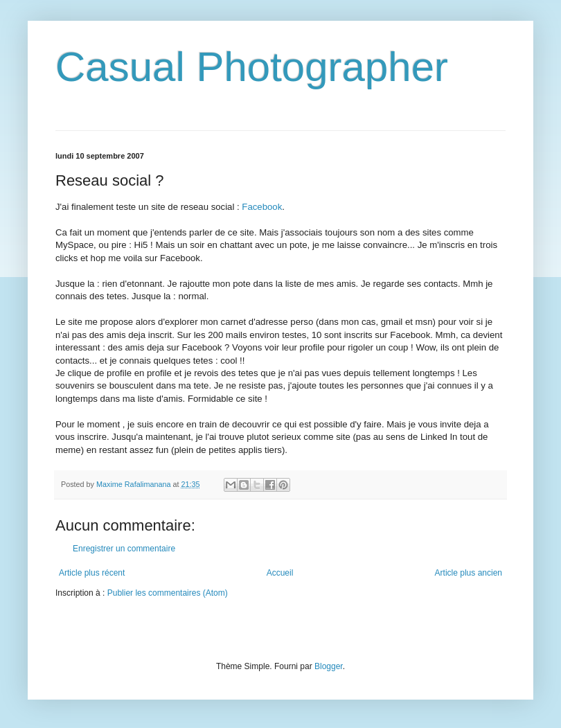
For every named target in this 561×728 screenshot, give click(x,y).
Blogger (329, 666)
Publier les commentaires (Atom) (168, 593)
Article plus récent (92, 573)
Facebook (262, 207)
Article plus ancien (469, 573)
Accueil (280, 573)
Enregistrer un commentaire (124, 549)
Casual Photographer (252, 67)
